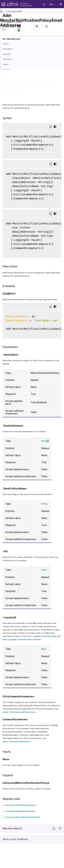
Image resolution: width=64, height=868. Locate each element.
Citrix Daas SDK (14, 11)
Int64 (44, 570)
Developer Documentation (26, 4)
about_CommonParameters (16, 742)
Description (10, 49)
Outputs (8, 69)
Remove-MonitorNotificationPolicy (23, 817)
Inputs (8, 64)
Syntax (8, 43)
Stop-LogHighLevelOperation (17, 639)
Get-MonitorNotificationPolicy (21, 805)
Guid (44, 649)
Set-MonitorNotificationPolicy (21, 811)
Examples (9, 54)
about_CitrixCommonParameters (19, 712)
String (44, 441)
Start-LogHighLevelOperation (42, 636)
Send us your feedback (15, 839)
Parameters (10, 59)
